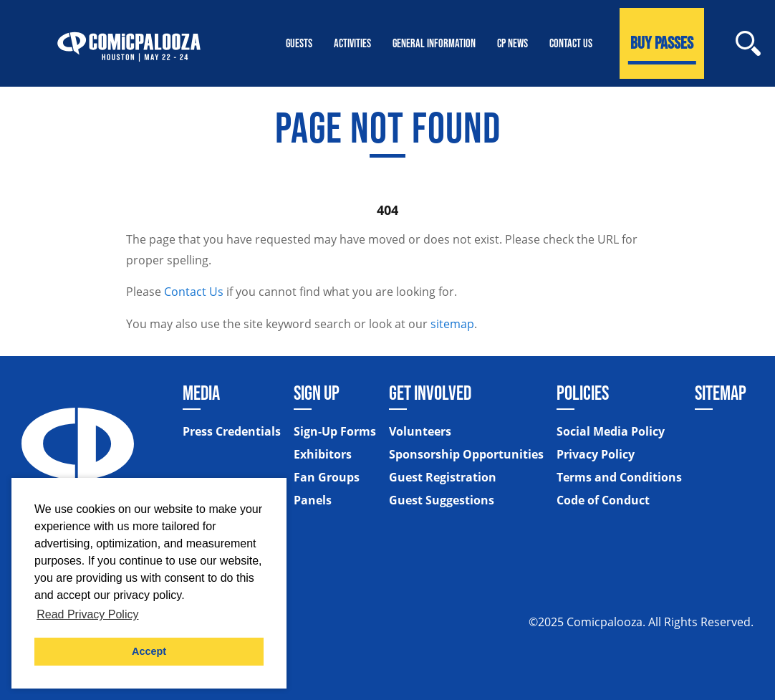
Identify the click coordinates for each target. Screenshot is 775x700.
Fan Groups (327, 477)
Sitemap (721, 393)
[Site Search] (748, 43)
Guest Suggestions (442, 500)
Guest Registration (443, 477)
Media (201, 393)
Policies (583, 393)
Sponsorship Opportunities (466, 454)
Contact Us (194, 292)
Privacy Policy (596, 454)
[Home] (129, 43)
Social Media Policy (611, 431)
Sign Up (317, 393)
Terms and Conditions (619, 477)
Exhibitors (323, 454)
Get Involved (430, 393)
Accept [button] (149, 651)
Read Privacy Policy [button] (87, 614)
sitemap (452, 324)
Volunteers (420, 431)
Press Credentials (232, 431)
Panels (313, 500)
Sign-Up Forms (335, 431)
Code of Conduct (603, 500)
